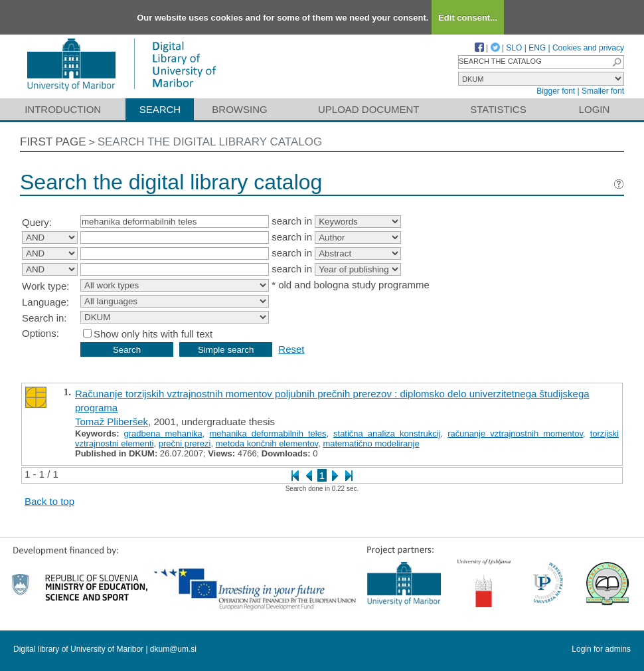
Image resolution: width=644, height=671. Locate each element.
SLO (514, 48)
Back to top (49, 501)
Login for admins (601, 649)
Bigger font (556, 91)
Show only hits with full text (153, 334)
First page (53, 142)
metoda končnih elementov (267, 443)
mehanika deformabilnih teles (268, 433)
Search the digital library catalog (210, 142)
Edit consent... (468, 18)
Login (595, 109)
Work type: (45, 286)
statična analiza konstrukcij (387, 433)
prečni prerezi (185, 443)
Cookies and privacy (588, 48)
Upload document (369, 109)
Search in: (44, 318)
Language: (45, 302)
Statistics (498, 109)
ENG (537, 48)
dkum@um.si (173, 649)
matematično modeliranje (371, 443)
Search (160, 109)
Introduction (63, 109)
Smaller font (603, 91)
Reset (291, 349)
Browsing (239, 109)
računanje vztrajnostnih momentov (515, 433)
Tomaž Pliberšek (112, 422)
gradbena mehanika (163, 433)
